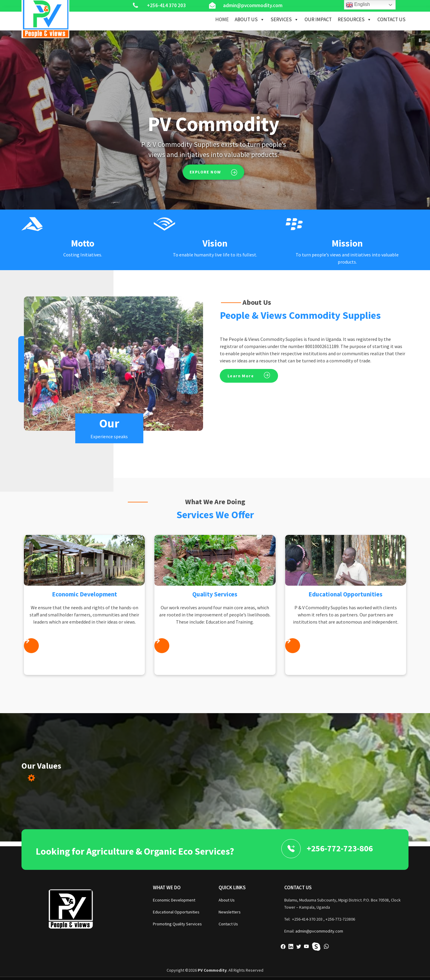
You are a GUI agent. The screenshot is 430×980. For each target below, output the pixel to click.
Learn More (241, 376)
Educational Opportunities (176, 912)
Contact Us (391, 19)
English (358, 5)
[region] (215, 120)
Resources (355, 19)
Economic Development (174, 900)
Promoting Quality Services (177, 924)
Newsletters (230, 912)
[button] (420, 40)
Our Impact (318, 19)
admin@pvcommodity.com (319, 931)
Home (222, 19)
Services (285, 19)
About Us (250, 19)
